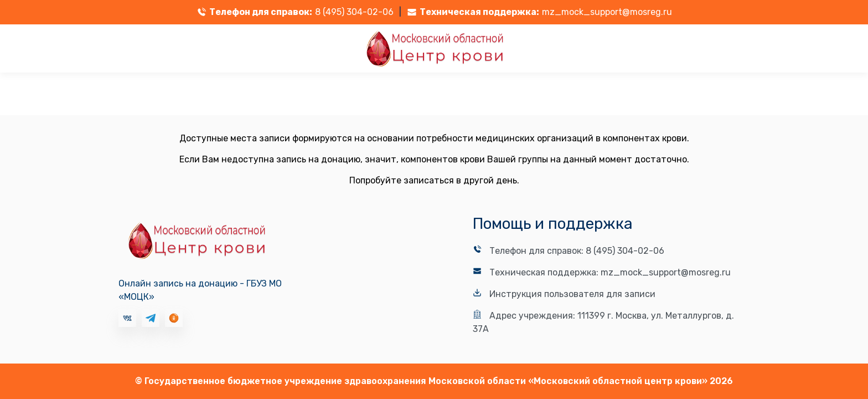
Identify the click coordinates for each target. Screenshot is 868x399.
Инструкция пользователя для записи (572, 294)
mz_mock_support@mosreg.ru (607, 12)
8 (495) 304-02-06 (354, 12)
